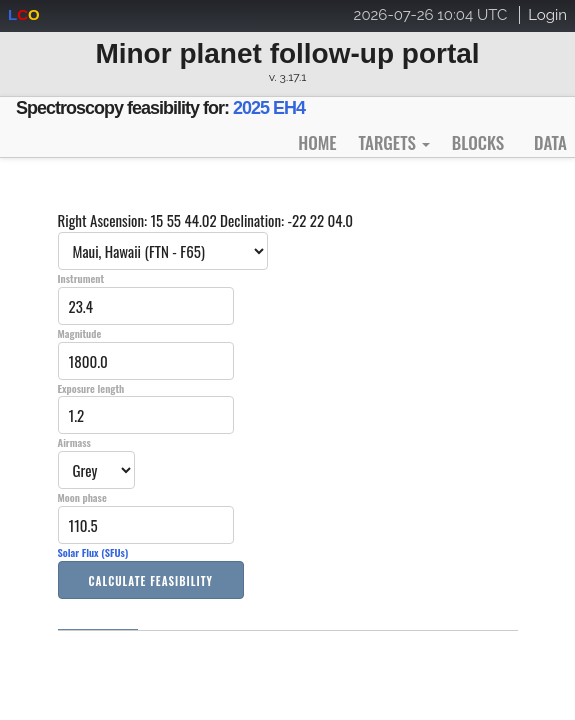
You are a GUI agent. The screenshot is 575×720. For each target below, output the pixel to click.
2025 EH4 (269, 108)
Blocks (478, 142)
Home (317, 142)
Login (547, 15)
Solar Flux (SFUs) (93, 552)
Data (550, 142)
